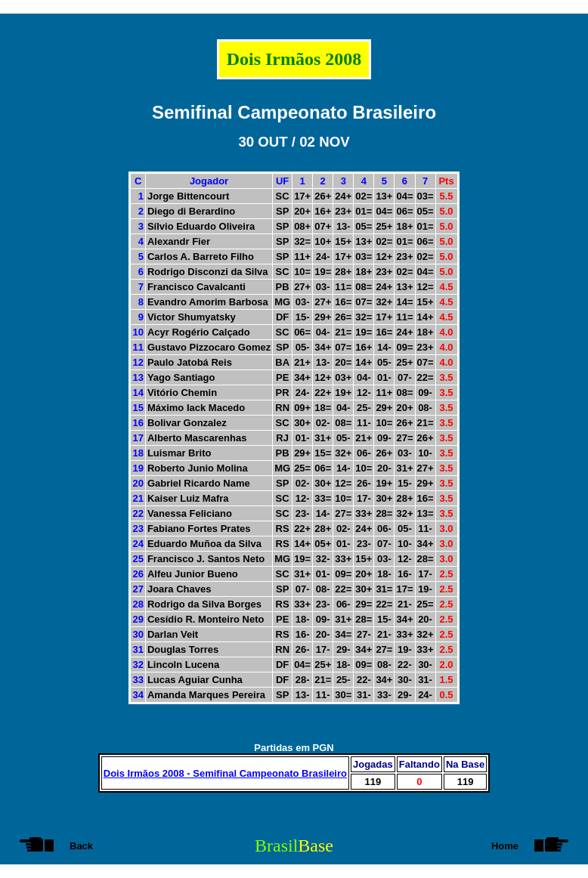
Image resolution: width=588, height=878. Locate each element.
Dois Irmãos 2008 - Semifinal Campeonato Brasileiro (225, 773)
